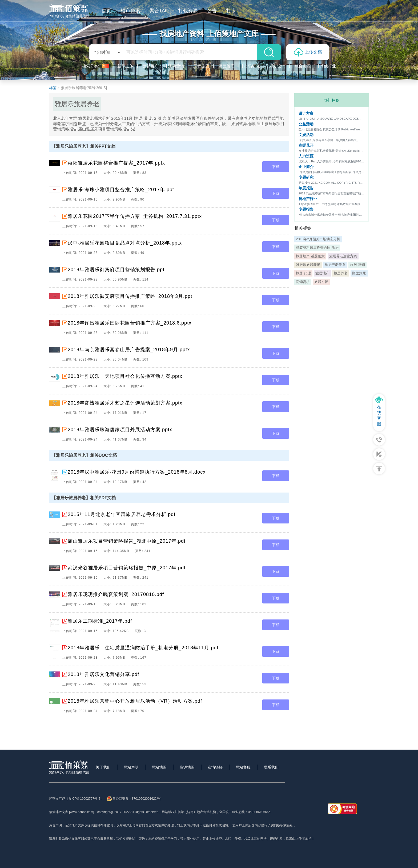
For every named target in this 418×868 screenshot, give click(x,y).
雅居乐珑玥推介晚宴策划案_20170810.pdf (116, 594)
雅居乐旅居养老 (308, 265)
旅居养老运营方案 (343, 256)
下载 (276, 167)
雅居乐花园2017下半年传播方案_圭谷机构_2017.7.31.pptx (135, 216)
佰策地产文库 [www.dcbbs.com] (72, 812)
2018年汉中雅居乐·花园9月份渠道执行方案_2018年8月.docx (137, 472)
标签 (53, 88)
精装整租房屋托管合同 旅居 (317, 248)
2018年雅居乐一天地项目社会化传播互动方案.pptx (125, 376)
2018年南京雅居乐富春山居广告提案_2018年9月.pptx (129, 350)
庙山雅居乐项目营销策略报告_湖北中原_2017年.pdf (127, 541)
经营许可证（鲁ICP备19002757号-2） (76, 799)
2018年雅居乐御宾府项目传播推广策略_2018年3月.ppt (130, 296)
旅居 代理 (303, 273)
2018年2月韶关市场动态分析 (318, 239)
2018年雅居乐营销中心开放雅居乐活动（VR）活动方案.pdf (135, 701)
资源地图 (187, 767)
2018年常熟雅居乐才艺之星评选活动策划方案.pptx (125, 403)
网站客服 (243, 767)
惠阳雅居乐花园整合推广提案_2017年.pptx (116, 163)
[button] (39, 40)
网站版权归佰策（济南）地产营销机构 (189, 812)
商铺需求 (303, 282)
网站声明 (131, 767)
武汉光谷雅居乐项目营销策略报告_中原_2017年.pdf (127, 568)
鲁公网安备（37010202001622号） (135, 799)
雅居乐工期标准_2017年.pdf (100, 621)
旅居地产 (322, 273)
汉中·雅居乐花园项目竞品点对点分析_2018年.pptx (125, 243)
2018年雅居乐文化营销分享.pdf (103, 674)
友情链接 (215, 767)
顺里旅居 (359, 273)
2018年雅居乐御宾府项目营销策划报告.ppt (116, 270)
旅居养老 (341, 273)
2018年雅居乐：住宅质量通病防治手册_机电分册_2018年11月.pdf (143, 648)
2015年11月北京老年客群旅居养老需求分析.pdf (122, 514)
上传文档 (308, 52)
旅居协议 (321, 282)
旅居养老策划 (335, 265)
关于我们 (103, 767)
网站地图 (159, 767)
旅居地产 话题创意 (310, 256)
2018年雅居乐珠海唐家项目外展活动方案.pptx (120, 430)
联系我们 (271, 767)
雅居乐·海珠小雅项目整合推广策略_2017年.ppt (121, 190)
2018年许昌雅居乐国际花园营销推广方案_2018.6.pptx (130, 323)
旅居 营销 (357, 265)
